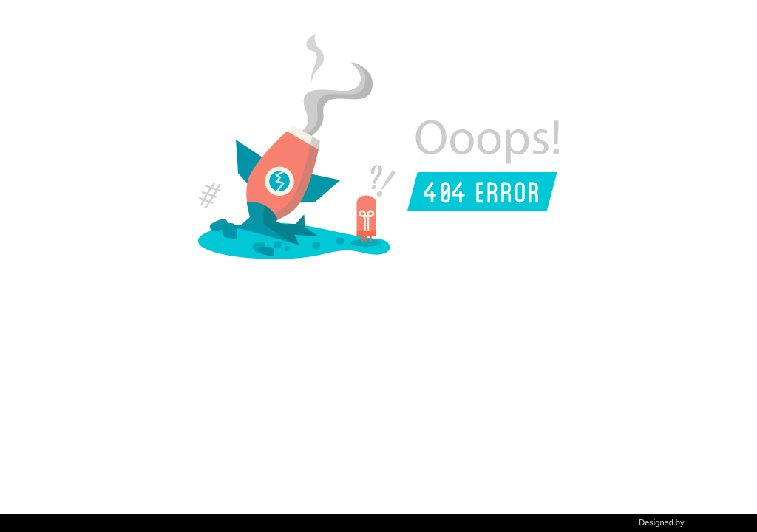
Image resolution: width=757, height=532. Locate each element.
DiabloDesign (711, 522)
